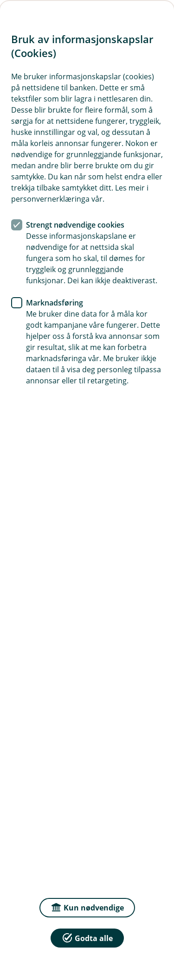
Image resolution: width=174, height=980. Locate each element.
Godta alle (87, 938)
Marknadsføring (55, 303)
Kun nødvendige (87, 907)
